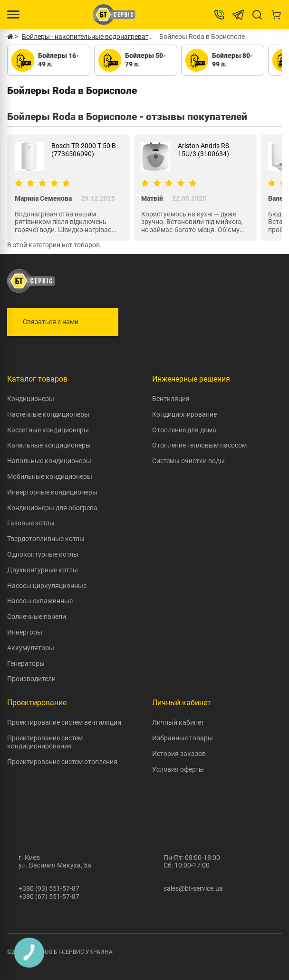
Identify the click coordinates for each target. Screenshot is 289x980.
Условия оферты (178, 769)
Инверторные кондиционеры (52, 492)
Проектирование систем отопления (62, 762)
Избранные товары (183, 738)
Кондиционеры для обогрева (52, 508)
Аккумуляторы (31, 648)
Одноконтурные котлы (43, 554)
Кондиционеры (31, 399)
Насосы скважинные (40, 601)
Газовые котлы (31, 523)
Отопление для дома (184, 430)
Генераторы (26, 663)
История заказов (179, 754)
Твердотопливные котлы (46, 539)
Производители (31, 679)
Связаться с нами (51, 322)
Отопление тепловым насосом (199, 445)
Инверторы (25, 632)
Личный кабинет (178, 722)
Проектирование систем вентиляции (64, 722)
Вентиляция (171, 399)
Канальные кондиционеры (49, 445)
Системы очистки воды (188, 461)
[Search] (257, 15)
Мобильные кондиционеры (50, 476)
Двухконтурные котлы (43, 570)
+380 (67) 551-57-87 (49, 896)
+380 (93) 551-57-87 (49, 888)
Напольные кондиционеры (49, 461)
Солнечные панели (37, 616)
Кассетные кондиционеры (48, 430)
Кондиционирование (184, 414)
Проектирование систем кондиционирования (45, 742)
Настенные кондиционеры (48, 414)
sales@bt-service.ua (193, 888)
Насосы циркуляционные (47, 586)
